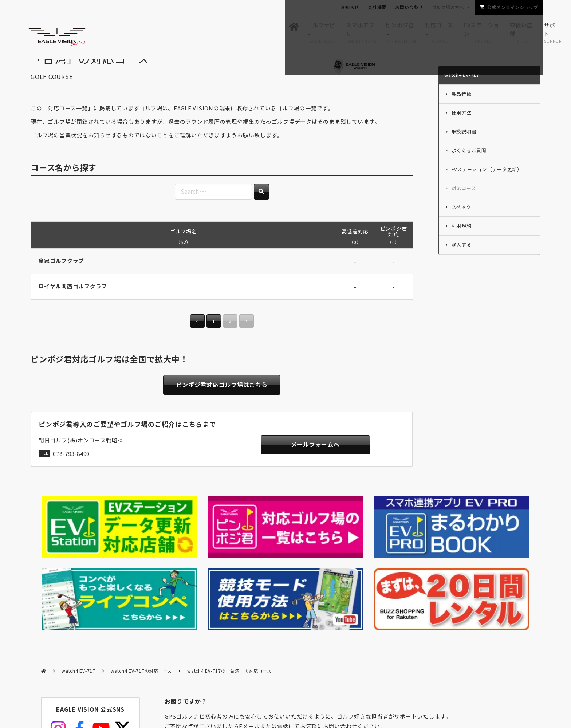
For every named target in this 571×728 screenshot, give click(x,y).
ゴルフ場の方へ (448, 7)
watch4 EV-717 (78, 583)
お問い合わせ (409, 7)
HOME (44, 583)
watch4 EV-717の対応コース (141, 583)
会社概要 (377, 7)
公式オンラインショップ (512, 7)
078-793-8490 (71, 470)
